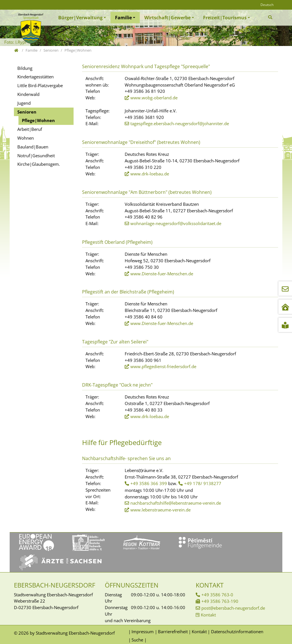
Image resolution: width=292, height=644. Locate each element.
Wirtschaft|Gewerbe (167, 18)
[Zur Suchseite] (271, 17)
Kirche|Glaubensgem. (39, 164)
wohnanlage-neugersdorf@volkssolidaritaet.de (176, 223)
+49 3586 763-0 (217, 595)
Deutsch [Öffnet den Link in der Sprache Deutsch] (267, 5)
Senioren (27, 112)
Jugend (24, 103)
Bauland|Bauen (33, 147)
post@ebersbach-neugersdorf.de (233, 608)
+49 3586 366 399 (149, 483)
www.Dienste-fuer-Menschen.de (162, 274)
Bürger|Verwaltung (80, 18)
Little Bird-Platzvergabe (40, 85)
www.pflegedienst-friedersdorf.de (163, 366)
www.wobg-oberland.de (154, 98)
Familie (123, 18)
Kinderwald (28, 94)
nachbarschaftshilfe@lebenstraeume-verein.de (176, 503)
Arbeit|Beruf (30, 129)
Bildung (25, 68)
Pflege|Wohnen (38, 120)
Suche (137, 640)
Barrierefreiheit (173, 632)
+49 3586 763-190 (220, 601)
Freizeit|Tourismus (225, 18)
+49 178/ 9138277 (203, 483)
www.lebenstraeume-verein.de (160, 510)
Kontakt (208, 615)
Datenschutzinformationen (237, 632)
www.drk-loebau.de (150, 174)
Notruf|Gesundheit (36, 156)
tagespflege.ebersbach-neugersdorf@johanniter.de (180, 123)
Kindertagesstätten (36, 77)
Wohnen (26, 138)
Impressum (143, 632)
